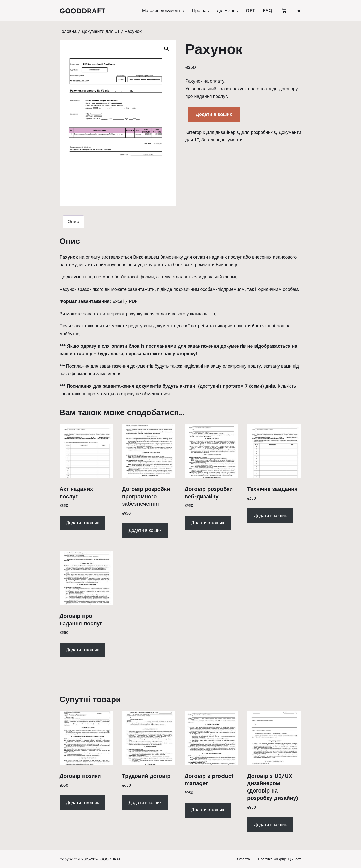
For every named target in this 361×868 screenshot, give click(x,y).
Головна (68, 31)
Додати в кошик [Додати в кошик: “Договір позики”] (82, 802)
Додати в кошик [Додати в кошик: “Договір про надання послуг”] (82, 650)
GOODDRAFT (83, 11)
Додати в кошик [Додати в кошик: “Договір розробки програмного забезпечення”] (145, 530)
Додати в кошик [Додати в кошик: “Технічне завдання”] (270, 515)
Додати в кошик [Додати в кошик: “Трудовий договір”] (145, 802)
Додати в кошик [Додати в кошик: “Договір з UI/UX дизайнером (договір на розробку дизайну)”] (270, 824)
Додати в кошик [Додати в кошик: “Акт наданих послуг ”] (82, 523)
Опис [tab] (73, 222)
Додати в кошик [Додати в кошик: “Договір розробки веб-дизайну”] (208, 523)
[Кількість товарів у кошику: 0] (284, 11)
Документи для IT (101, 31)
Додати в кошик (214, 114)
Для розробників (259, 132)
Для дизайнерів (223, 132)
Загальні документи (222, 140)
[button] (166, 49)
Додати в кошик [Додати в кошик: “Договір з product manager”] (208, 810)
